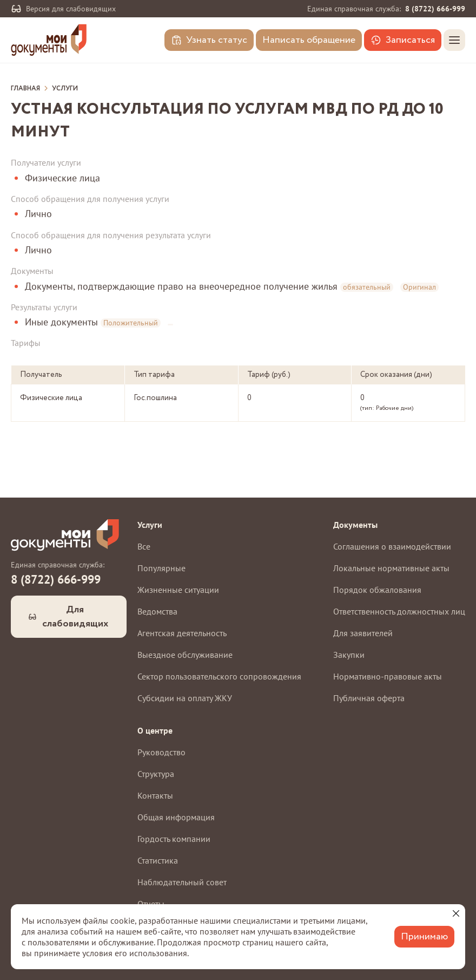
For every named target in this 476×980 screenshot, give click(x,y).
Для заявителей (363, 633)
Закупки (349, 655)
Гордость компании (174, 839)
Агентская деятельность (182, 633)
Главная (25, 89)
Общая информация (176, 817)
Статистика (158, 860)
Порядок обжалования (377, 590)
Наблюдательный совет (182, 882)
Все (144, 546)
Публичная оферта (369, 698)
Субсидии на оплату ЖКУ (185, 698)
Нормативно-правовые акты (388, 676)
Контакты (155, 795)
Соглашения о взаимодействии (392, 546)
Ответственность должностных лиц (399, 611)
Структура (156, 774)
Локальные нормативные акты (391, 568)
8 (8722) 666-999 (435, 9)
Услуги (65, 89)
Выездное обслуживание (185, 655)
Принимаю (424, 937)
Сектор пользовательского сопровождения (219, 676)
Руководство (161, 752)
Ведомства (157, 611)
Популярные (161, 568)
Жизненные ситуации (178, 590)
